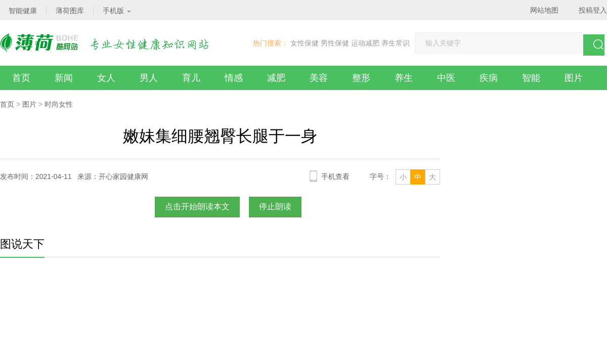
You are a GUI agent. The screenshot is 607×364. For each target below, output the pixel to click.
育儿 (191, 78)
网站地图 (544, 10)
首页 (21, 78)
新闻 (64, 78)
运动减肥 (365, 43)
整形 (361, 78)
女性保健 (305, 43)
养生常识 (396, 43)
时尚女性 (59, 104)
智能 (531, 78)
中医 (446, 78)
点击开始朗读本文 (197, 207)
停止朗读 (275, 207)
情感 (234, 78)
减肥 (276, 78)
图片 (574, 78)
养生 (404, 78)
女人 (106, 78)
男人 (149, 78)
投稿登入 (593, 10)
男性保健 (335, 43)
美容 (319, 78)
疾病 (489, 78)
